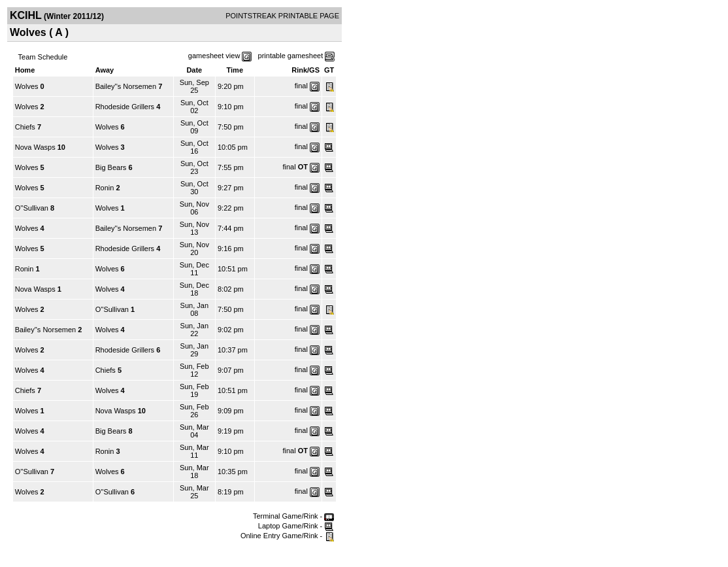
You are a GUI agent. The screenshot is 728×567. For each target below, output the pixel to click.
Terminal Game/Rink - (293, 516)
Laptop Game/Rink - (296, 526)
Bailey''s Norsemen (126, 86)
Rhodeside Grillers (125, 107)
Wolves (27, 86)
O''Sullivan (32, 208)
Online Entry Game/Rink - (287, 536)
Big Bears (111, 167)
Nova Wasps (35, 147)
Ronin (105, 188)
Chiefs (25, 127)
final (301, 86)
